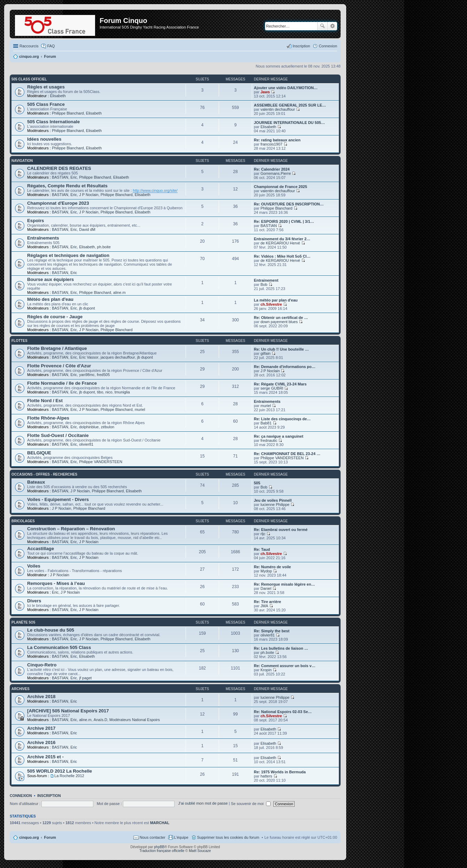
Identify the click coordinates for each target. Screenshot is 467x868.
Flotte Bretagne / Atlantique (57, 348)
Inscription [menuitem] (301, 46)
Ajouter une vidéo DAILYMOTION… (286, 88)
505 (257, 483)
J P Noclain (89, 195)
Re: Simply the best (272, 631)
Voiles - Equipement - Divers (58, 499)
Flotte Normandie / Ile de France (62, 383)
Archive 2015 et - (45, 757)
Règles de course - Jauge (55, 317)
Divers (34, 601)
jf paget (85, 678)
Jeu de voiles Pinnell (273, 500)
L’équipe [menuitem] (181, 837)
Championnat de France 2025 (281, 187)
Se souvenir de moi (251, 804)
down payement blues (279, 322)
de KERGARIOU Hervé (280, 243)
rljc (263, 534)
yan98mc (87, 375)
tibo (100, 392)
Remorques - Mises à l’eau (56, 583)
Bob (264, 284)
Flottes (20, 341)
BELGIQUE (39, 453)
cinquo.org (29, 837)
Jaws (265, 92)
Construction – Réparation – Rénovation (71, 529)
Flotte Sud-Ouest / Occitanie (58, 435)
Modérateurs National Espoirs (135, 720)
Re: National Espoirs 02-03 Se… (283, 712)
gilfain (266, 353)
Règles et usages (46, 87)
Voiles (34, 566)
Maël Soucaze (200, 851)
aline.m (119, 292)
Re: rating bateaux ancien (277, 140)
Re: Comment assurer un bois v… (285, 666)
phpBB (159, 847)
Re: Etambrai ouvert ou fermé (281, 530)
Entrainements (267, 401)
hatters (266, 776)
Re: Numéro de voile (272, 567)
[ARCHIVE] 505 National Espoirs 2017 (68, 711)
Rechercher (322, 26)
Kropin (266, 670)
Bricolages (23, 521)
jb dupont (87, 308)
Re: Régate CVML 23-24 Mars (280, 384)
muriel (140, 409)
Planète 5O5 (23, 622)
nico (109, 392)
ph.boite (104, 247)
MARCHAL (160, 823)
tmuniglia (122, 392)
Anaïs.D (100, 720)
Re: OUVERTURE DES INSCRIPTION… (289, 204)
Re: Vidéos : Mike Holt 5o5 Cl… (282, 256)
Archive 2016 (41, 742)
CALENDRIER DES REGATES (59, 168)
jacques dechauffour (118, 357)
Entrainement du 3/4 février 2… (282, 239)
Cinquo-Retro (42, 665)
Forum (50, 837)
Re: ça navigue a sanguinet (279, 436)
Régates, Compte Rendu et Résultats (67, 186)
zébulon (108, 427)
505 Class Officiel (29, 79)
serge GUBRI (272, 388)
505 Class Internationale (53, 122)
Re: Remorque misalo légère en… (284, 584)
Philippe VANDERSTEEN (101, 462)
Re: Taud (262, 549)
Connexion (21, 796)
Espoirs (36, 221)
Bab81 (266, 423)
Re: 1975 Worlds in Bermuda (280, 772)
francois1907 (271, 144)
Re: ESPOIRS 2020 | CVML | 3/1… (284, 221)
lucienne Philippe (275, 505)
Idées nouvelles (44, 139)
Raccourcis (29, 46)
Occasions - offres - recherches (44, 474)
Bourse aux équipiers (50, 279)
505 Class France (46, 104)
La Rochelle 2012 (69, 776)
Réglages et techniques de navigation (68, 255)
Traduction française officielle (162, 851)
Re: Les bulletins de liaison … (281, 648)
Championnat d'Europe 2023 (58, 203)
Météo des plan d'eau (50, 299)
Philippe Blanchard (68, 113)
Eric (74, 177)
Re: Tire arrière (267, 602)
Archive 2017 (41, 728)
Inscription (49, 796)
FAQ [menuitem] (51, 46)
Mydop (266, 571)
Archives (21, 689)
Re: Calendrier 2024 (272, 169)
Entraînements (43, 238)
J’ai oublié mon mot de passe (203, 804)
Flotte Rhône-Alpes (48, 418)
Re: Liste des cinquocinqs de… (282, 419)
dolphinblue (89, 427)
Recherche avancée (332, 26)
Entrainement (266, 280)
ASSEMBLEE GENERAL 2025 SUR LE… (290, 105)
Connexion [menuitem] (328, 46)
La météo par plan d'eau (276, 300)
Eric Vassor (89, 357)
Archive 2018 (41, 697)
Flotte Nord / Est (45, 401)
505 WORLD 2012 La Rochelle (60, 771)
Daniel (266, 588)
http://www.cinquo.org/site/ (155, 190)
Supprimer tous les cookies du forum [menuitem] (228, 837)
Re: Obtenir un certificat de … (281, 318)
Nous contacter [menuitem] (153, 837)
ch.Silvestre (271, 304)
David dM (87, 229)
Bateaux (36, 482)
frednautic (269, 440)
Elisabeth (58, 96)
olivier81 (86, 444)
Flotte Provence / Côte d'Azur (59, 366)
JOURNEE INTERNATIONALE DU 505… (289, 123)
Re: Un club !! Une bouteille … (281, 349)
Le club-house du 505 (51, 630)
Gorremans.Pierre (276, 173)
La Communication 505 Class (59, 647)
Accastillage (41, 549)
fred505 (103, 375)
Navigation (22, 161)
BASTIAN (60, 177)
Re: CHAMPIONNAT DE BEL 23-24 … (287, 454)
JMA (264, 606)
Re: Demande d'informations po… (285, 367)
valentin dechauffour (278, 109)
